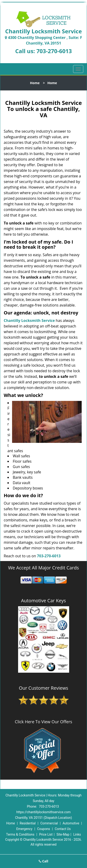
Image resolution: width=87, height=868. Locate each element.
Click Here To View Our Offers (43, 722)
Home (35, 83)
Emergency (24, 829)
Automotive (71, 823)
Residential (28, 823)
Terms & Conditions (20, 834)
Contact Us (63, 829)
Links (77, 834)
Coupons (44, 829)
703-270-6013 (54, 51)
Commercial (49, 823)
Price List (46, 834)
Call (43, 861)
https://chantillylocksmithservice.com (44, 812)
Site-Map (63, 834)
